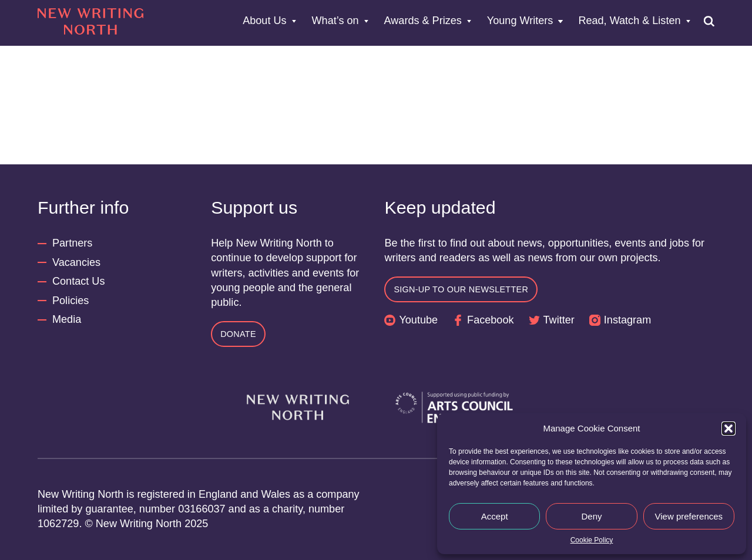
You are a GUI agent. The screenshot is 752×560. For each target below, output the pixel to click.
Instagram (627, 320)
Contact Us (78, 281)
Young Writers (520, 21)
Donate (238, 334)
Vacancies (76, 262)
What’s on (335, 21)
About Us (264, 21)
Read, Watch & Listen (629, 21)
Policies (70, 301)
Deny (591, 516)
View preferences (689, 516)
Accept (495, 516)
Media (67, 319)
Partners (72, 243)
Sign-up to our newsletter (461, 289)
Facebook (490, 320)
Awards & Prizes (423, 21)
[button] (728, 429)
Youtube (418, 320)
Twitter (559, 320)
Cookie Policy (592, 540)
